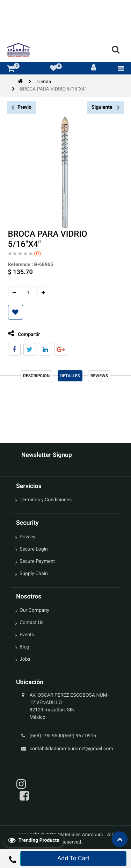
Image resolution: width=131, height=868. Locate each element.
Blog (24, 647)
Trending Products (34, 840)
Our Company (34, 610)
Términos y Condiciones (46, 500)
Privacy (27, 537)
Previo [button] (21, 107)
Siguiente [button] (105, 107)
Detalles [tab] (70, 376)
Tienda (44, 82)
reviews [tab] (99, 376)
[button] (15, 312)
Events (27, 635)
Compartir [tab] (24, 334)
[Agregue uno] (43, 293)
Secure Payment (37, 561)
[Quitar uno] (14, 293)
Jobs (25, 659)
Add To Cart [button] (73, 859)
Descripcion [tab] (36, 376)
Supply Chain (34, 574)
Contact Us (32, 623)
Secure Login (34, 549)
